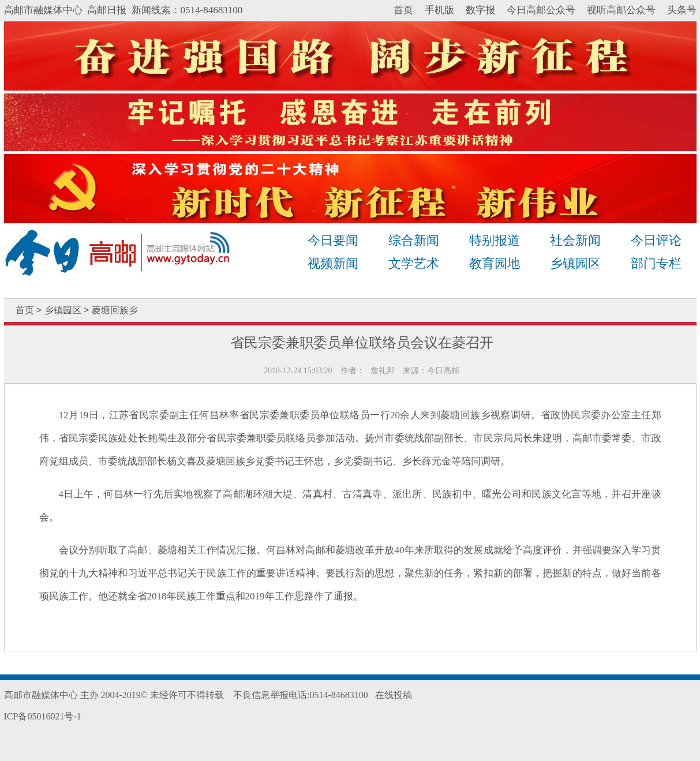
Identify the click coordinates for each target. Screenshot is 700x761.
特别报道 (495, 240)
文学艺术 (414, 263)
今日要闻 (333, 240)
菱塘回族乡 (115, 310)
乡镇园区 (575, 263)
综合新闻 (414, 240)
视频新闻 (333, 263)
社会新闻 (575, 240)
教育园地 (495, 263)
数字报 (480, 10)
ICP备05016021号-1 (43, 716)
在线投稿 (394, 695)
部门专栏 (656, 263)
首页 (403, 10)
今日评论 (656, 240)
